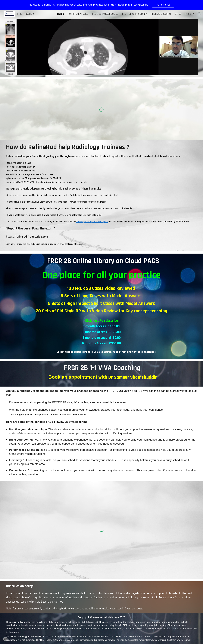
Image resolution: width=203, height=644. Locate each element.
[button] (199, 14)
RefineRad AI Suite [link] (78, 14)
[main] (101, 195)
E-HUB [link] (178, 14)
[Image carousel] (101, 47)
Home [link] (61, 14)
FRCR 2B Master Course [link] (105, 14)
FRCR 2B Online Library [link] (135, 14)
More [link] (188, 14)
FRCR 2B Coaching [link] (161, 14)
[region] (101, 5)
